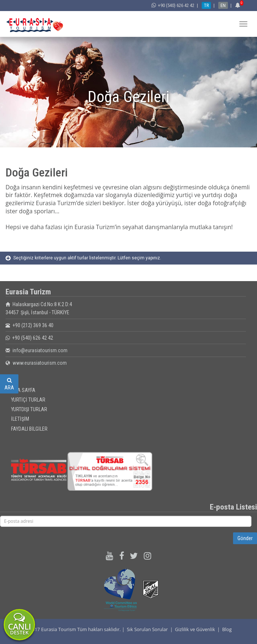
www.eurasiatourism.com (40, 363)
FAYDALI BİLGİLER (29, 429)
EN (223, 5)
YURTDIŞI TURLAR (29, 409)
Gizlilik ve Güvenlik (195, 629)
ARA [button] (9, 384)
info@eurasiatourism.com (40, 350)
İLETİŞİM (20, 419)
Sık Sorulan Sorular (147, 629)
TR (206, 5)
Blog (227, 629)
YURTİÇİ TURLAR (28, 400)
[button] (239, 5)
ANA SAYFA (23, 390)
